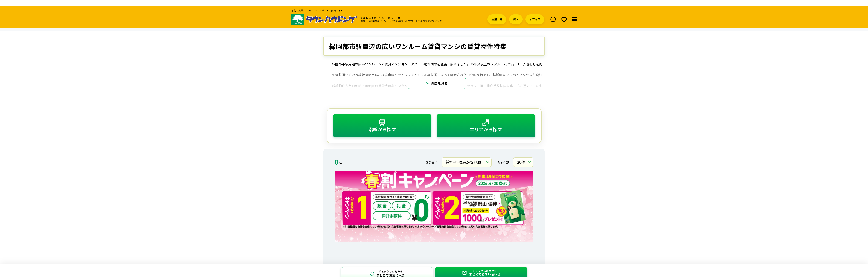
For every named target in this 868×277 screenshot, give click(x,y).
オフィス (535, 14)
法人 (516, 14)
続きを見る (440, 79)
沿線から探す (382, 121)
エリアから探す (486, 121)
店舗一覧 (497, 14)
